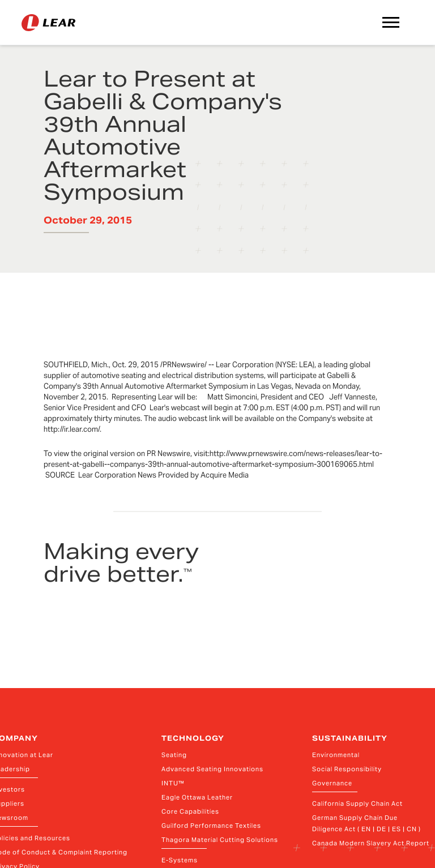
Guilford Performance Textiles (211, 826)
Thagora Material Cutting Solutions (220, 840)
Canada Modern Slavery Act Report (371, 843)
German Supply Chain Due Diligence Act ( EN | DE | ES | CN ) (366, 823)
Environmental (336, 755)
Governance (332, 783)
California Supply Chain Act (357, 803)
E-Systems (180, 860)
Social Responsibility (347, 769)
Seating (174, 755)
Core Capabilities (190, 811)
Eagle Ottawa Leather (197, 797)
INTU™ (173, 783)
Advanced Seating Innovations (212, 769)
